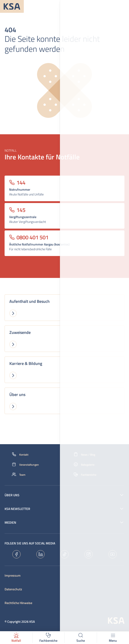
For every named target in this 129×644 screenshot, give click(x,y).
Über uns (12, 495)
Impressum (13, 575)
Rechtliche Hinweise (18, 603)
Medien (10, 523)
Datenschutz (13, 589)
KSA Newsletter (17, 509)
